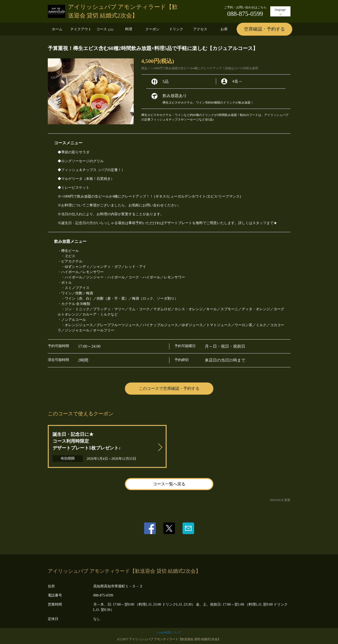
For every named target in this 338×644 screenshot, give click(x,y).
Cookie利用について (169, 632)
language (280, 10)
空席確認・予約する (264, 29)
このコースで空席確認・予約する (169, 388)
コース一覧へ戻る (169, 484)
